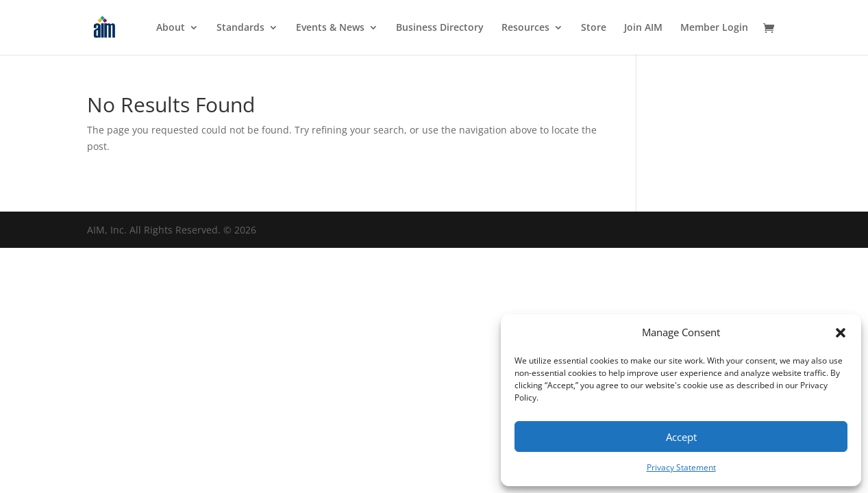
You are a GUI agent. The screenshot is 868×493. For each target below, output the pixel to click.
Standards (240, 28)
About (171, 28)
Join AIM (643, 28)
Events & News (330, 28)
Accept (681, 437)
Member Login (714, 28)
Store (594, 28)
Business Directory (440, 28)
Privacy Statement (681, 467)
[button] (841, 333)
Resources (525, 28)
